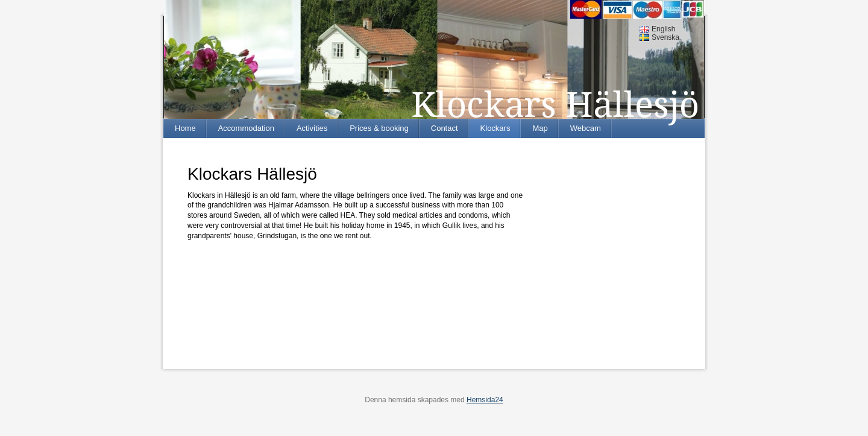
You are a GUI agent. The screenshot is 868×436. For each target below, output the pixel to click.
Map (540, 128)
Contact (445, 128)
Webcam (586, 128)
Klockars (495, 128)
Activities (312, 128)
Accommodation (246, 128)
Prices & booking (379, 128)
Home (185, 128)
